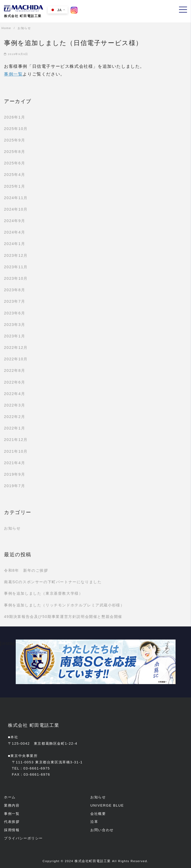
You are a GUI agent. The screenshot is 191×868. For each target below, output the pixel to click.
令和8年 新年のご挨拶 (26, 570)
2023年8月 (15, 290)
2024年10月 (16, 209)
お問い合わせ (102, 830)
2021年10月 (16, 451)
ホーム (10, 797)
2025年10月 (16, 129)
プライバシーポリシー (23, 838)
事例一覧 (13, 74)
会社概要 (98, 814)
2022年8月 (15, 370)
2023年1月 (15, 336)
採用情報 (12, 830)
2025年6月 (15, 163)
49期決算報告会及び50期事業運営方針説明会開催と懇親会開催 (63, 617)
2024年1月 (15, 244)
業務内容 (12, 805)
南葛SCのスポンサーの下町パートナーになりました (53, 582)
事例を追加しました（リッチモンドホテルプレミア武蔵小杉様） (64, 605)
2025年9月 (15, 140)
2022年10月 (16, 359)
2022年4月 (15, 394)
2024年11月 (16, 198)
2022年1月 (15, 428)
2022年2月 (15, 417)
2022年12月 (16, 348)
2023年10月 (16, 278)
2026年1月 (15, 117)
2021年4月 (15, 463)
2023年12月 (16, 255)
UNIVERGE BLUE (107, 805)
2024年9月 (15, 221)
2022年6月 (15, 382)
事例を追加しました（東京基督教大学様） (43, 593)
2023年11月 (16, 267)
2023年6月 (15, 313)
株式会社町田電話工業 (93, 861)
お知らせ (12, 528)
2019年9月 (15, 474)
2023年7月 (15, 301)
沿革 (94, 822)
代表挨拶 (12, 822)
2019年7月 (15, 486)
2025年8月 (15, 152)
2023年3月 (15, 325)
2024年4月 (15, 232)
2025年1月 (15, 186)
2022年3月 (15, 405)
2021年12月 (16, 440)
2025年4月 (15, 175)
